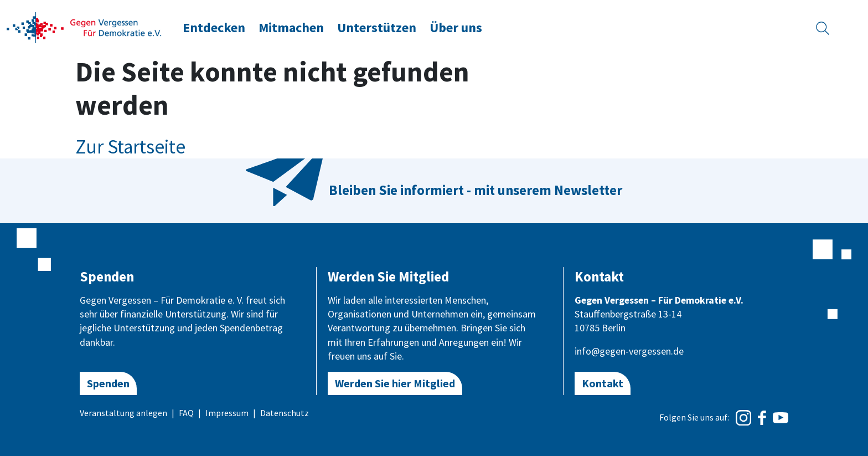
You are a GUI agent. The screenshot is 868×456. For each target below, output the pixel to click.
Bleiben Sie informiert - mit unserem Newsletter (476, 190)
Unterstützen (377, 27)
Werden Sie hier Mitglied (395, 383)
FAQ (186, 413)
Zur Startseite (130, 147)
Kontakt (603, 383)
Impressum (227, 413)
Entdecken (214, 27)
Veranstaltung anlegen (123, 413)
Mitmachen (291, 27)
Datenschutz (285, 413)
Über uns (456, 27)
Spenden (108, 383)
